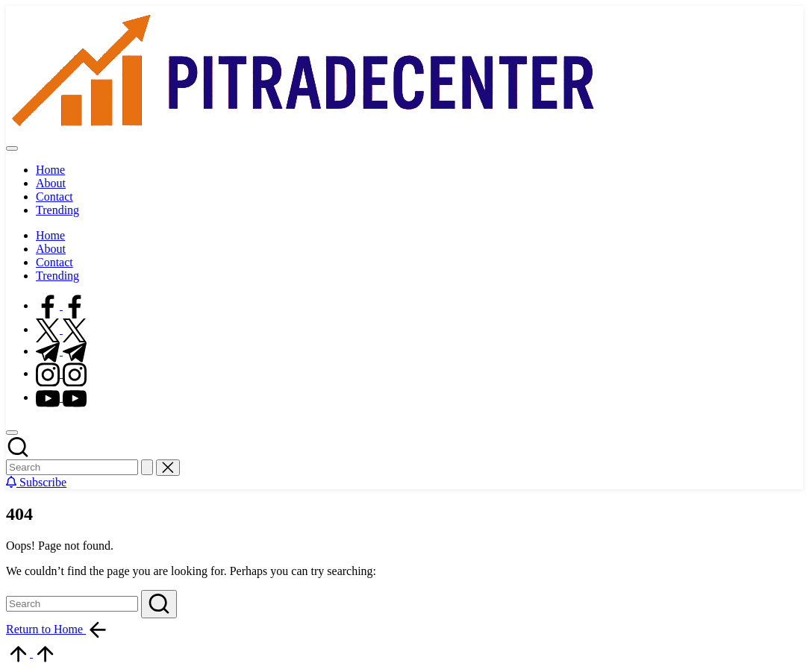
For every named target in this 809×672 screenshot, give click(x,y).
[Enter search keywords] (72, 467)
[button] (147, 467)
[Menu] (12, 148)
